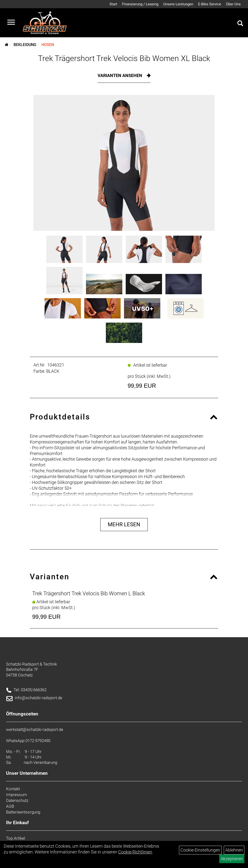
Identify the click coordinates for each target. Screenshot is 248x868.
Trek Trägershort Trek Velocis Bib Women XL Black (124, 58)
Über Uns (233, 4)
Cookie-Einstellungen (200, 850)
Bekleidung (25, 45)
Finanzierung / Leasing (140, 4)
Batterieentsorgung (23, 812)
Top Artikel (16, 838)
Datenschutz (17, 800)
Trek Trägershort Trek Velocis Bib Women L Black (89, 593)
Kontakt (13, 789)
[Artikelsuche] (240, 24)
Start (113, 4)
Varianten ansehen (120, 75)
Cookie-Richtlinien (135, 852)
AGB (10, 806)
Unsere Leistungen (178, 4)
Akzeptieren (232, 859)
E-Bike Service (210, 4)
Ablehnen (234, 850)
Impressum (16, 795)
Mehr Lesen (124, 524)
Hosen (48, 45)
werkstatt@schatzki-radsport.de (35, 729)
